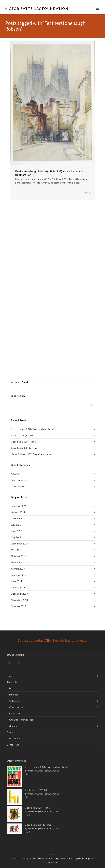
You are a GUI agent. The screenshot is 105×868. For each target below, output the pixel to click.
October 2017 (18, 556)
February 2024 (19, 506)
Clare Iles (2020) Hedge (23, 442)
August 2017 (18, 569)
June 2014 (16, 581)
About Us (12, 682)
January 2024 (18, 512)
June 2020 (16, 531)
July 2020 (16, 525)
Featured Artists (20, 480)
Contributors (16, 707)
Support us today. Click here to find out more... (53, 640)
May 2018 (16, 550)
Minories (14, 695)
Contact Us (13, 745)
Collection (15, 701)
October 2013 (18, 606)
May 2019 (16, 537)
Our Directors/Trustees (22, 720)
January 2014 (18, 587)
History (13, 688)
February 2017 (19, 575)
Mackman (53, 862)
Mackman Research (67, 858)
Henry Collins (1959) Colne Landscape (31, 454)
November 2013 (19, 600)
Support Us (13, 732)
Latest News (18, 486)
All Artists (16, 474)
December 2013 (19, 594)
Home (10, 676)
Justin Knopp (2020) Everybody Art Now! (33, 429)
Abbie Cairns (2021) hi (22, 435)
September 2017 (20, 562)
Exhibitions (15, 713)
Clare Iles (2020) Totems (24, 448)
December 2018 (19, 544)
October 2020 (18, 518)
